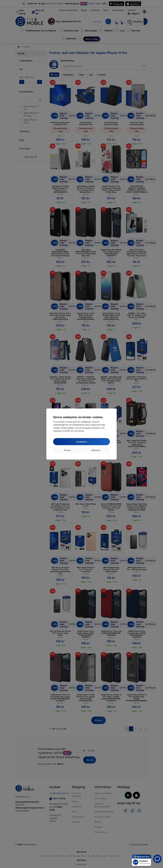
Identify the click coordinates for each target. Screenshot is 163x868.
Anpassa (96, 450)
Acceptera (82, 442)
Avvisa (67, 450)
